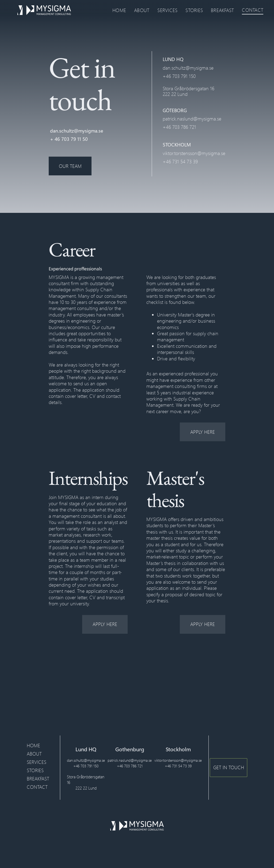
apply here (203, 432)
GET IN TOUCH (229, 767)
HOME (119, 10)
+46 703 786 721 (179, 127)
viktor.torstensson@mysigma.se (194, 153)
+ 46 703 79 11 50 (69, 139)
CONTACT (253, 10)
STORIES (194, 10)
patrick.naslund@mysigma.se (192, 119)
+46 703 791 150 (179, 76)
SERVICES (167, 10)
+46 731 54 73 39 (180, 161)
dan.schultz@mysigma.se (77, 131)
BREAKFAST (222, 10)
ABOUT (142, 10)
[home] (44, 10)
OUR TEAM (70, 166)
